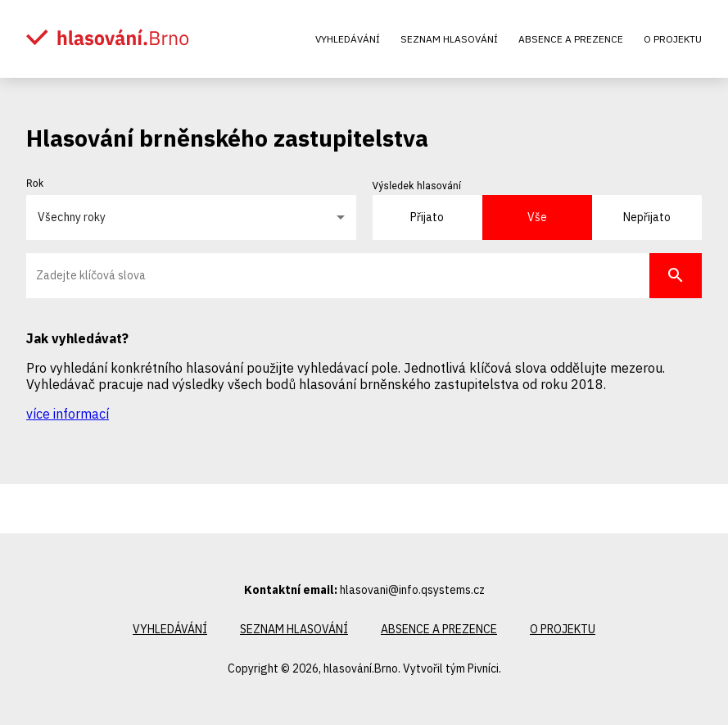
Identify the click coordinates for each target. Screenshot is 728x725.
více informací (68, 414)
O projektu (673, 39)
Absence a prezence (571, 39)
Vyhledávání (348, 39)
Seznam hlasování (449, 39)
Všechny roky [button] (72, 217)
